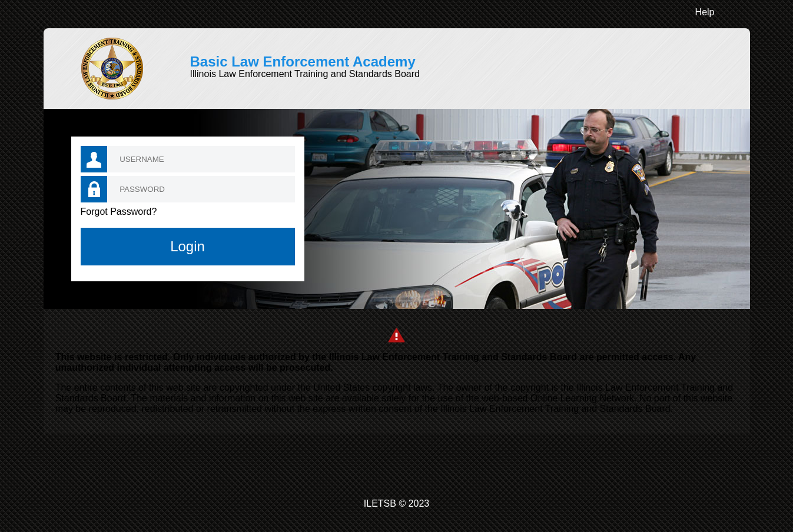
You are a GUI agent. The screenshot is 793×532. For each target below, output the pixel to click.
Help (705, 12)
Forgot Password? (119, 212)
